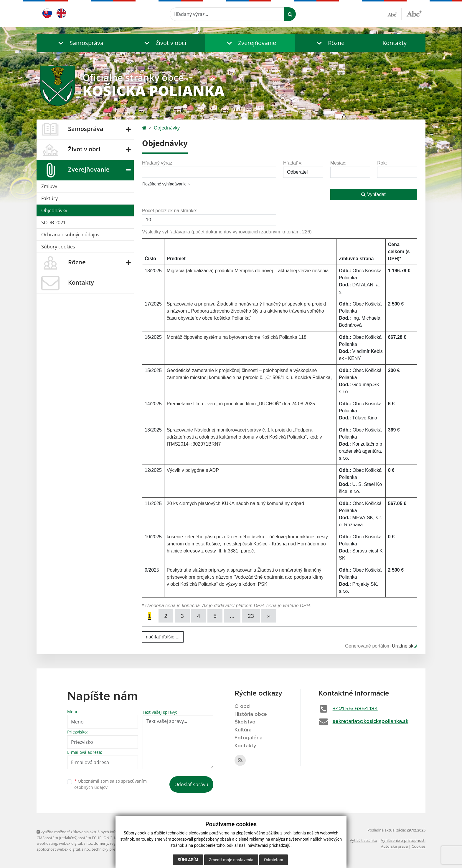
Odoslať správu (191, 784)
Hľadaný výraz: (158, 163)
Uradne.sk (403, 646)
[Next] (269, 616)
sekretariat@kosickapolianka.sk (371, 721)
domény (101, 843)
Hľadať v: (293, 163)
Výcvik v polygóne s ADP (193, 470)
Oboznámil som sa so (110, 784)
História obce (251, 714)
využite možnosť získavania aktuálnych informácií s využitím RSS (95, 832)
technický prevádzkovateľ (114, 849)
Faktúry (49, 198)
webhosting (47, 843)
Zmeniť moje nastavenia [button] (231, 860)
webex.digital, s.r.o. (75, 843)
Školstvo (245, 722)
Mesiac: (338, 163)
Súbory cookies (58, 247)
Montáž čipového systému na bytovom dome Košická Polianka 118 (237, 337)
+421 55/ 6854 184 (355, 709)
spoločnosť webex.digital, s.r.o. (63, 849)
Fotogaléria (249, 738)
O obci (242, 706)
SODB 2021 (53, 223)
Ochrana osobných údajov (70, 235)
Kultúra (243, 730)
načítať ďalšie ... (163, 637)
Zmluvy (49, 186)
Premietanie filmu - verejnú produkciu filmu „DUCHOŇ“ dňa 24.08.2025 (241, 404)
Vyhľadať (374, 194)
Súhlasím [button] (188, 860)
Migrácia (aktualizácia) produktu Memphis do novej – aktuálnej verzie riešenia (248, 271)
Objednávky (54, 210)
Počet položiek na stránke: (170, 211)
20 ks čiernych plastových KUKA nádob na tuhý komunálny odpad (235, 503)
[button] (79, 43)
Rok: (382, 163)
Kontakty (395, 43)
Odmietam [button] (274, 860)
